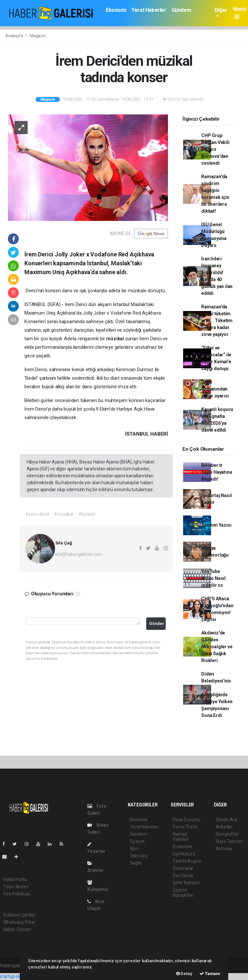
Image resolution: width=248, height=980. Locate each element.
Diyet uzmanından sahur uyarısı (215, 389)
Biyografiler (227, 834)
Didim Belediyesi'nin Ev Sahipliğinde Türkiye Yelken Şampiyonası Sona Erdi (217, 695)
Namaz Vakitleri (181, 837)
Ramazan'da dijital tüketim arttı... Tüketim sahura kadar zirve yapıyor (217, 321)
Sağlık (136, 863)
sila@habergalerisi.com (79, 554)
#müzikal (64, 514)
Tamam (210, 974)
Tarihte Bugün (187, 861)
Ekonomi (116, 10)
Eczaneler (183, 847)
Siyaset (137, 841)
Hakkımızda (15, 879)
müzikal (115, 339)
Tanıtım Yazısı (216, 525)
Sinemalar (183, 868)
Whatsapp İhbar (19, 922)
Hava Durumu (186, 820)
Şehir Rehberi (186, 883)
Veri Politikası (17, 894)
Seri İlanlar (183, 875)
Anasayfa (14, 36)
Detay (184, 974)
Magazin (38, 36)
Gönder (157, 623)
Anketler (224, 827)
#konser (87, 514)
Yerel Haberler (149, 10)
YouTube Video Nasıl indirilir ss (213, 578)
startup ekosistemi (19, 976)
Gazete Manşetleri (183, 893)
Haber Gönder (17, 929)
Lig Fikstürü (184, 854)
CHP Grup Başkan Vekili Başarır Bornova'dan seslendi (215, 149)
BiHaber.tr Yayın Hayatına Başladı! (217, 472)
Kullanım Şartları (20, 915)
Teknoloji (139, 856)
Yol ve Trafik (185, 827)
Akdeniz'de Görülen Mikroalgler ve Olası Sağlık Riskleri (217, 647)
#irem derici (37, 514)
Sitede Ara (226, 820)
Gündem (181, 10)
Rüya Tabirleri (229, 841)
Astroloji (224, 849)
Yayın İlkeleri (16, 887)
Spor (135, 849)
